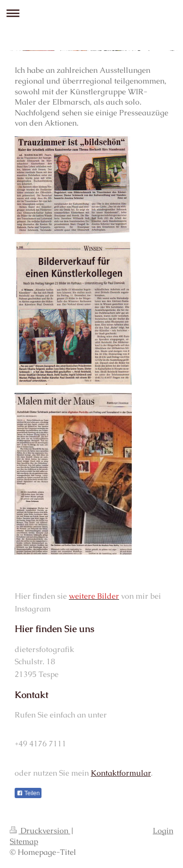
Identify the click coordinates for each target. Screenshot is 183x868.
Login (163, 831)
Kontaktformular (121, 773)
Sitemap (24, 841)
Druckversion (40, 831)
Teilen (28, 793)
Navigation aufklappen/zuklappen (91, 13)
